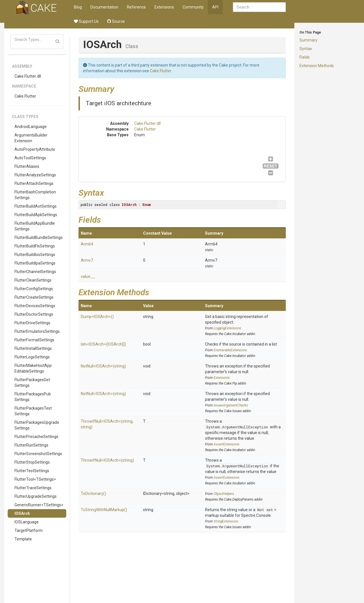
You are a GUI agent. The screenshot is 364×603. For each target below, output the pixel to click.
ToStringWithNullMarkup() (104, 510)
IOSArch (22, 513)
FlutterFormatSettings (34, 340)
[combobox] (259, 7)
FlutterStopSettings (32, 462)
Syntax (306, 49)
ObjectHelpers (224, 494)
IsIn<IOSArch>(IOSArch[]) (103, 344)
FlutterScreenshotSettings (38, 454)
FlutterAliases (27, 166)
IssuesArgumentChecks (231, 405)
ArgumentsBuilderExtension (31, 138)
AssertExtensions (227, 444)
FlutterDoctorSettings (34, 314)
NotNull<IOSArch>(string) (103, 366)
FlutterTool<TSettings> (35, 479)
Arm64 (87, 244)
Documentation (104, 7)
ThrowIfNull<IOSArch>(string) (107, 460)
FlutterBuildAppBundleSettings (35, 226)
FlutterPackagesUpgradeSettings (37, 425)
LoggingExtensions (227, 328)
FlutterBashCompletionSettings (35, 195)
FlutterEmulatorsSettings (37, 331)
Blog (78, 7)
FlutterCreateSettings (34, 297)
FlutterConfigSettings (34, 289)
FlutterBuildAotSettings (36, 206)
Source (116, 21)
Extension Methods (317, 66)
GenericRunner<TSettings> (39, 505)
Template (23, 539)
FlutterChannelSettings (35, 272)
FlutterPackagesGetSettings (32, 383)
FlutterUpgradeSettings (36, 496)
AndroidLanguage (31, 127)
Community (193, 7)
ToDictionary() (93, 493)
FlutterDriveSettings (32, 323)
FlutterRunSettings (31, 445)
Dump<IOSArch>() (97, 317)
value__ (88, 276)
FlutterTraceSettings (33, 488)
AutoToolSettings (30, 158)
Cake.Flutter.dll (28, 76)
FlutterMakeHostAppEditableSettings (33, 368)
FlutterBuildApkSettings (36, 215)
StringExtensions (226, 521)
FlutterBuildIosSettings (35, 255)
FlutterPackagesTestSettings (33, 411)
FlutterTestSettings (32, 471)
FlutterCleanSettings (33, 280)
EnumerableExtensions (230, 350)
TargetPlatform (29, 530)
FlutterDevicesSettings (35, 306)
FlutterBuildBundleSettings (39, 238)
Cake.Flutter (25, 96)
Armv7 (87, 260)
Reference (136, 7)
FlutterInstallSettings (33, 348)
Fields (305, 57)
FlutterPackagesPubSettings (33, 397)
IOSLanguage (27, 522)
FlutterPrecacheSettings (36, 437)
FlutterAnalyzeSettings (35, 175)
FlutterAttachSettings (34, 183)
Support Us (86, 21)
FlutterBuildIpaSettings (35, 263)
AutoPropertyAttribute (35, 149)
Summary (308, 40)
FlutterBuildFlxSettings (35, 246)
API (215, 7)
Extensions (164, 7)
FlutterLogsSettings (32, 357)
